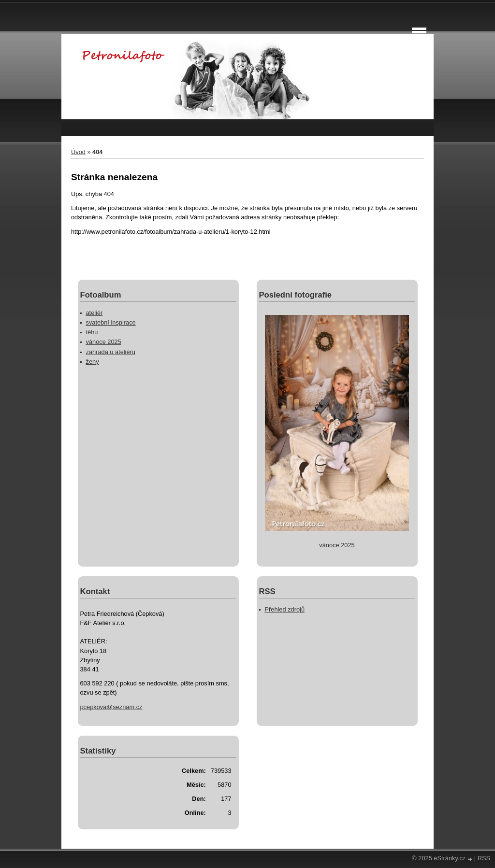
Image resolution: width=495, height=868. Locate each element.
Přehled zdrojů (285, 609)
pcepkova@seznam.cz (111, 707)
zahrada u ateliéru (111, 352)
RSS (484, 858)
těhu (92, 332)
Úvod (78, 152)
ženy (93, 362)
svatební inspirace (111, 322)
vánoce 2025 (104, 342)
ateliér (95, 313)
